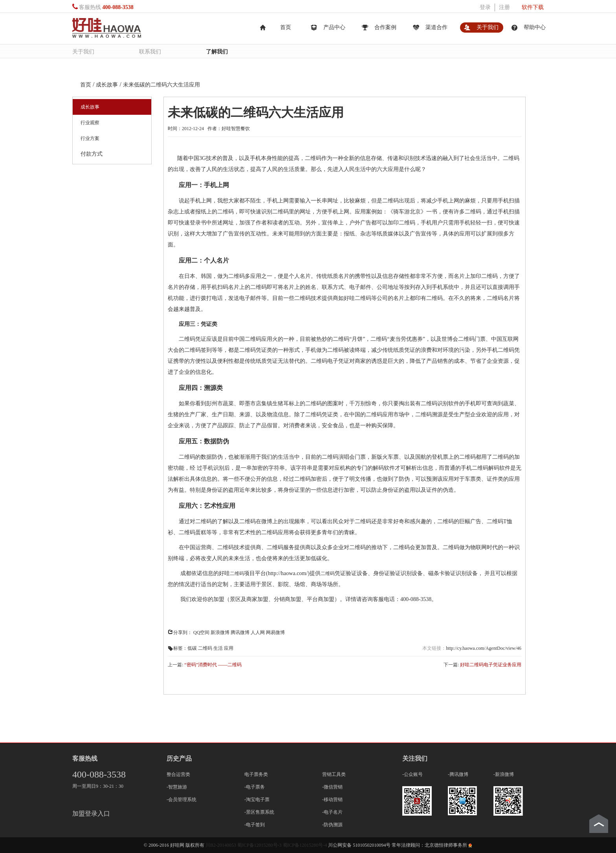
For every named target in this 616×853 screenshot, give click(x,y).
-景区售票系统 (259, 812)
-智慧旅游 (177, 787)
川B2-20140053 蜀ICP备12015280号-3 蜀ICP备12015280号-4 (267, 845)
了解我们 (217, 51)
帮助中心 (535, 27)
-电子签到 (255, 825)
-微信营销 (332, 787)
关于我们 (488, 27)
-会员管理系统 (181, 800)
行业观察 (90, 123)
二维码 (237, 574)
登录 (485, 7)
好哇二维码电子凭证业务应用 (491, 665)
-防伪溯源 (332, 825)
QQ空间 (201, 632)
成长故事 (90, 107)
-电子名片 (332, 812)
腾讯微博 (240, 632)
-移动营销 (332, 800)
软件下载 (533, 7)
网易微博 (275, 632)
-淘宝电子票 (257, 800)
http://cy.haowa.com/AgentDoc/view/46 (484, 648)
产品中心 (334, 27)
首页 (286, 27)
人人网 (258, 632)
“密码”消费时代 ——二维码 (213, 665)
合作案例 (385, 27)
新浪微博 (220, 632)
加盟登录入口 (91, 813)
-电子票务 (255, 787)
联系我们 (150, 51)
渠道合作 (436, 27)
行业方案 (90, 138)
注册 (504, 7)
